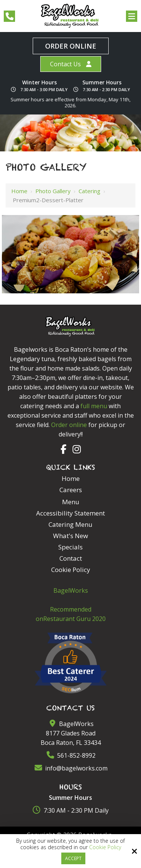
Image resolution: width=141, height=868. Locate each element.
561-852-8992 (71, 755)
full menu (94, 406)
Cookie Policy (105, 847)
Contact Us (65, 64)
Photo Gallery (53, 191)
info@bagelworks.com (71, 768)
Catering (89, 191)
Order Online (71, 46)
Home (19, 191)
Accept (73, 858)
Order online (69, 425)
